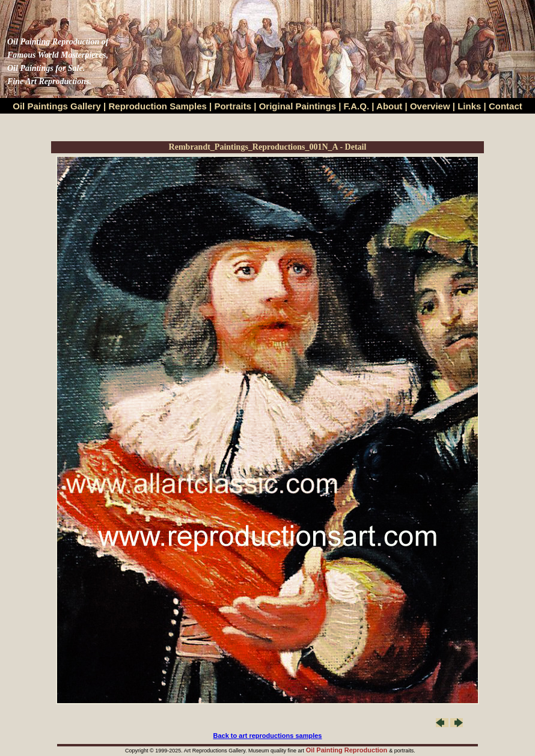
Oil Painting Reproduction (348, 750)
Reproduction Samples (158, 106)
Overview (430, 106)
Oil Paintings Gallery (57, 106)
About (389, 106)
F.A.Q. (357, 106)
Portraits (233, 106)
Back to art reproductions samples (268, 736)
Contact (506, 106)
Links (470, 106)
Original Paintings (298, 106)
